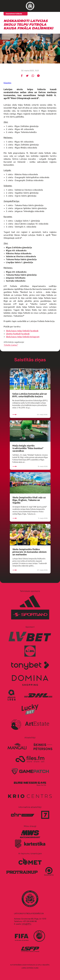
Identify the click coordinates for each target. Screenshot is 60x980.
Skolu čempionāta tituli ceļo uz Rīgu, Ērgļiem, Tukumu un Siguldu (29, 500)
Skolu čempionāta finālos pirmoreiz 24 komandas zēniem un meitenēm (30, 552)
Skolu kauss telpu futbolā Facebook (22, 331)
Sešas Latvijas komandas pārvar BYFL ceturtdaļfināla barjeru (30, 395)
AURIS (36, 968)
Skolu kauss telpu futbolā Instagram (23, 337)
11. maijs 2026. (30, 518)
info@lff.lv (26, 924)
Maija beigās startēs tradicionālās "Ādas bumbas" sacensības (28, 448)
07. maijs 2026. (30, 570)
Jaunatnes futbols (14, 14)
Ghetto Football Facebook (18, 334)
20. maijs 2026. (30, 415)
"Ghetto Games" (11, 345)
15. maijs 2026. (30, 466)
